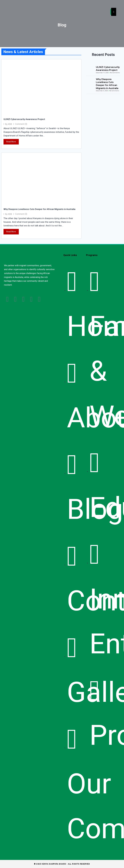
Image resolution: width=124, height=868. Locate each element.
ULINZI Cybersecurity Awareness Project (24, 119)
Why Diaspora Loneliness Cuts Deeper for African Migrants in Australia (39, 209)
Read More (11, 142)
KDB (10, 124)
